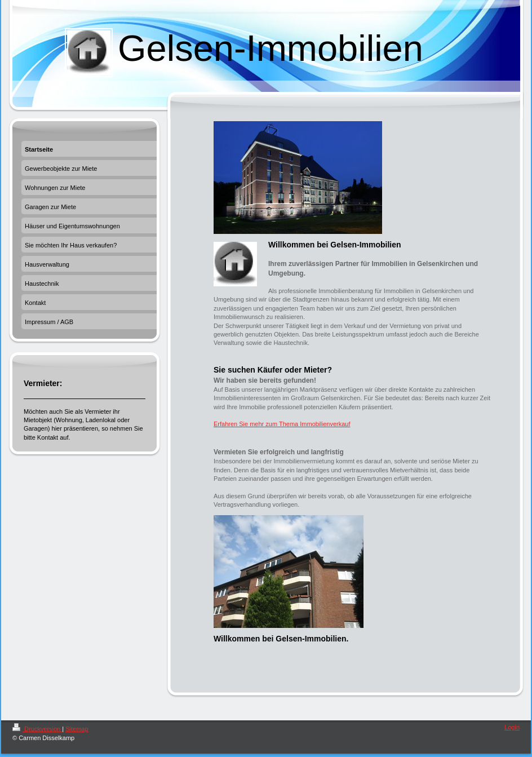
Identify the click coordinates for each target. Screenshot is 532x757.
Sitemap (77, 729)
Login (512, 727)
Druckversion (37, 729)
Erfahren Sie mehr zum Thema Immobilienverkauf (282, 424)
